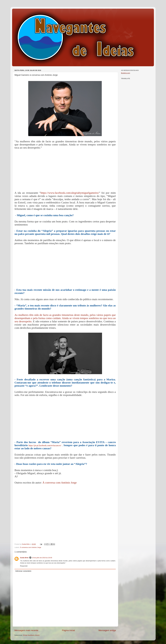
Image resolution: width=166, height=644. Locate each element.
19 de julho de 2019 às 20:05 (42, 558)
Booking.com (126, 73)
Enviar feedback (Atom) (31, 635)
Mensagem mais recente (26, 630)
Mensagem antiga (107, 630)
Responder (24, 566)
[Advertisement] (65, 171)
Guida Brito (24, 558)
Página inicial (68, 630)
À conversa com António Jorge (60, 483)
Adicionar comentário (23, 571)
